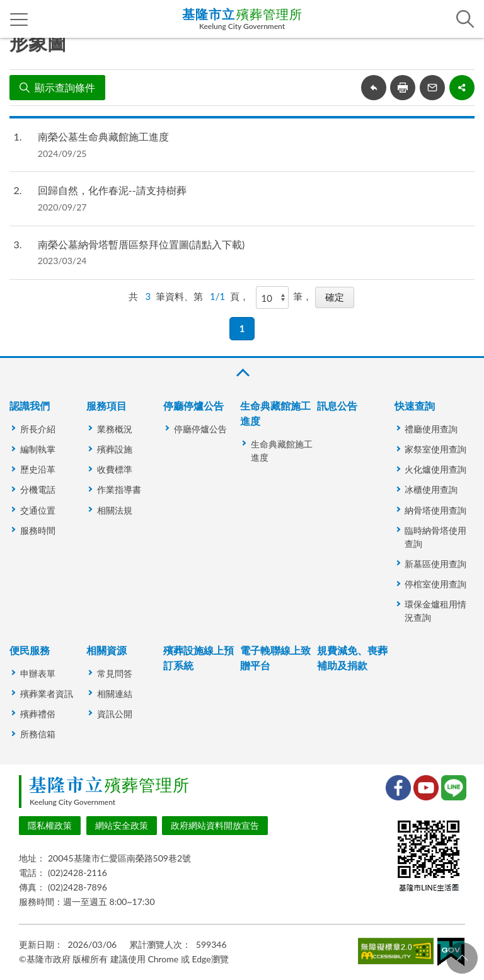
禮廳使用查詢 (431, 429)
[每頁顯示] (272, 297)
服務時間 (38, 530)
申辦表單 (38, 673)
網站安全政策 (122, 825)
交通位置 (38, 510)
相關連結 (115, 694)
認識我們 (30, 406)
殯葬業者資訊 (47, 694)
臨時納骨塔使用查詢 (435, 537)
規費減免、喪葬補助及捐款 (352, 658)
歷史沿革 (38, 469)
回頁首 (462, 958)
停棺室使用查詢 (435, 584)
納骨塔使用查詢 (435, 510)
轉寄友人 (432, 88)
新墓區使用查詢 (435, 564)
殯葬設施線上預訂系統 (199, 658)
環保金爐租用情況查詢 (435, 611)
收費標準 (115, 469)
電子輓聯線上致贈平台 (275, 658)
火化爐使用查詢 (435, 469)
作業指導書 (119, 489)
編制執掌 (38, 449)
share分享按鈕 (462, 88)
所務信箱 (38, 734)
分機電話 (38, 489)
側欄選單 (19, 20)
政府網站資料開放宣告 (215, 825)
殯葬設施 (115, 449)
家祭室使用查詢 (435, 449)
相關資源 (107, 650)
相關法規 (115, 510)
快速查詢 (415, 406)
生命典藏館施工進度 (275, 413)
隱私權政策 (50, 825)
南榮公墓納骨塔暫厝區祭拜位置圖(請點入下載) (141, 244)
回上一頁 (374, 88)
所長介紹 (38, 429)
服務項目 (107, 406)
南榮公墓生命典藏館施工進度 (103, 136)
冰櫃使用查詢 (431, 489)
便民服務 (30, 650)
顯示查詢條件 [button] (65, 87)
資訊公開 (115, 714)
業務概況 (115, 429)
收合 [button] (242, 373)
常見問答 (115, 673)
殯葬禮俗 (38, 714)
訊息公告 (337, 406)
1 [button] (242, 328)
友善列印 (403, 88)
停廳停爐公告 (193, 406)
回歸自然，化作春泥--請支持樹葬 (112, 190)
